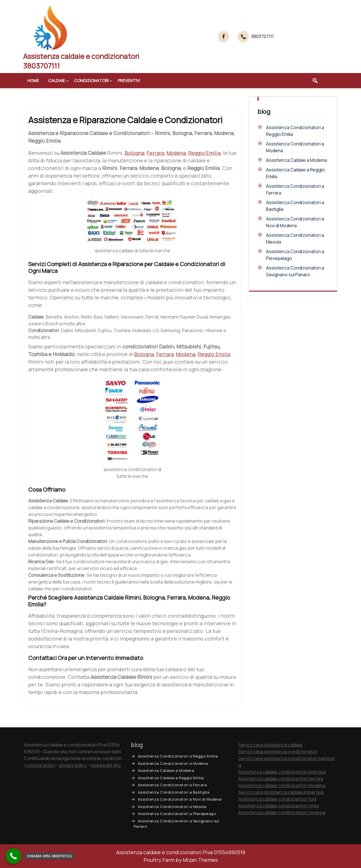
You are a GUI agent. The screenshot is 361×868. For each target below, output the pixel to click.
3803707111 (262, 36)
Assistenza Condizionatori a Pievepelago (177, 814)
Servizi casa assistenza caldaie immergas (281, 792)
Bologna (135, 153)
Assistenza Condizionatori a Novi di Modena (180, 799)
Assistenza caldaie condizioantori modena (282, 785)
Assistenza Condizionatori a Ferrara (172, 785)
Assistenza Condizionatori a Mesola (172, 807)
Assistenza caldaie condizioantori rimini (279, 806)
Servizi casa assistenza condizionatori (278, 752)
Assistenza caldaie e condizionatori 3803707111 (81, 61)
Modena (176, 153)
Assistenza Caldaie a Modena (296, 160)
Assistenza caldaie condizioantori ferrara (281, 779)
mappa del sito (106, 765)
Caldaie (57, 80)
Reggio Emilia (204, 153)
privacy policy (73, 765)
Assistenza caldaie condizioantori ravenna (282, 812)
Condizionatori (91, 80)
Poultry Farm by (181, 860)
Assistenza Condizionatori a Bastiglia (174, 792)
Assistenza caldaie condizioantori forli (277, 799)
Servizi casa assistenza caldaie (270, 745)
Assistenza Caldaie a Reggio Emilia (171, 778)
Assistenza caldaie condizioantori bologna (282, 772)
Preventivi (129, 80)
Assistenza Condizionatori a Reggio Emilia (178, 756)
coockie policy (40, 765)
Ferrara (155, 153)
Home (33, 80)
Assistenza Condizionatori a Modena (173, 763)
